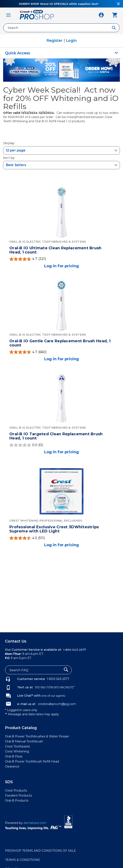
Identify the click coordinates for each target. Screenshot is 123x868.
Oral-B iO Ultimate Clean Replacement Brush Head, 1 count (55, 250)
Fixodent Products (18, 795)
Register (55, 41)
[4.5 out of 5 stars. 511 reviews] (61, 538)
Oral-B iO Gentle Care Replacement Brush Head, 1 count (60, 343)
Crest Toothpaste (18, 746)
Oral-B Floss (14, 756)
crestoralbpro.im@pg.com (57, 704)
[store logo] (55, 15)
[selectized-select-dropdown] (61, 150)
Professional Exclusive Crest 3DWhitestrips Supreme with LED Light (54, 529)
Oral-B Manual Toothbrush (24, 741)
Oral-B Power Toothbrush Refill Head (32, 761)
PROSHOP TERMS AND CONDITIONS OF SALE (40, 851)
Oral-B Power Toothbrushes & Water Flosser (37, 736)
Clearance (12, 766)
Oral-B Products (17, 801)
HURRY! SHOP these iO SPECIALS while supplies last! (59, 4)
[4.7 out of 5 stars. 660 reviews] (61, 352)
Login (71, 41)
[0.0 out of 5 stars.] (61, 445)
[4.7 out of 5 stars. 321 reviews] (61, 259)
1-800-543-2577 (58, 679)
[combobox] (61, 28)
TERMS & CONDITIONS (22, 860)
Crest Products (16, 790)
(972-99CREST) (64, 687)
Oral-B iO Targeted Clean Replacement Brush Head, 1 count (56, 436)
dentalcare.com (35, 823)
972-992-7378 (44, 687)
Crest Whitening (17, 751)
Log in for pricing (61, 266)
